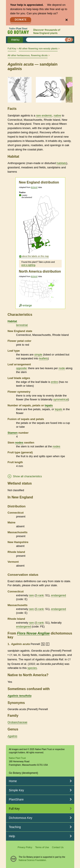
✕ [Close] (66, 20)
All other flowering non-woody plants (38, 48)
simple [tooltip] (38, 355)
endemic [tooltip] (47, 115)
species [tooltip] (32, 668)
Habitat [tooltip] (12, 321)
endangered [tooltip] (59, 595)
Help (12, 836)
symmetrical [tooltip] (61, 399)
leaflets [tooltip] (43, 358)
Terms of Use (42, 847)
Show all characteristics (28, 476)
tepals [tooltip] (49, 405)
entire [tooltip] (55, 382)
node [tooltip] (62, 368)
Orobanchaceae (18, 722)
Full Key (12, 48)
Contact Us (58, 847)
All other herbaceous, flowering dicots (28, 55)
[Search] (69, 40)
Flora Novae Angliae (33, 633)
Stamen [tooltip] (13, 433)
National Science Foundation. (33, 860)
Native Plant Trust (17, 758)
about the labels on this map (36, 256)
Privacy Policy (25, 847)
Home (13, 781)
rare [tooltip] (38, 115)
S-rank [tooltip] (40, 595)
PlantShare (16, 799)
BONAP (34, 187)
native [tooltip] (57, 115)
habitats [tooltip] (61, 163)
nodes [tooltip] (19, 443)
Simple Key (17, 790)
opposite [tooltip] (21, 368)
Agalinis (13, 736)
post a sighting (28, 265)
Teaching (15, 827)
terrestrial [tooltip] (22, 325)
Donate (21, 20)
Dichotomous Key (21, 818)
